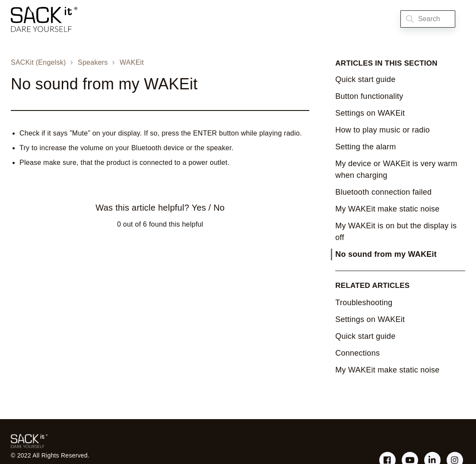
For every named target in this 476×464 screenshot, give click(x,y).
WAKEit (132, 62)
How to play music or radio (382, 130)
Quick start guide (365, 79)
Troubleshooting (364, 303)
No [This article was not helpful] (219, 208)
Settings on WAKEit (370, 113)
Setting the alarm (365, 147)
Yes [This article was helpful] (199, 208)
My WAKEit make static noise (387, 209)
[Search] (428, 19)
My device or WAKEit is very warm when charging (396, 169)
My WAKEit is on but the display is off (396, 232)
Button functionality (369, 96)
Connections (357, 353)
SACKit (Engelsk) (38, 62)
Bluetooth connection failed (383, 192)
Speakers (93, 62)
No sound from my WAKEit (386, 254)
